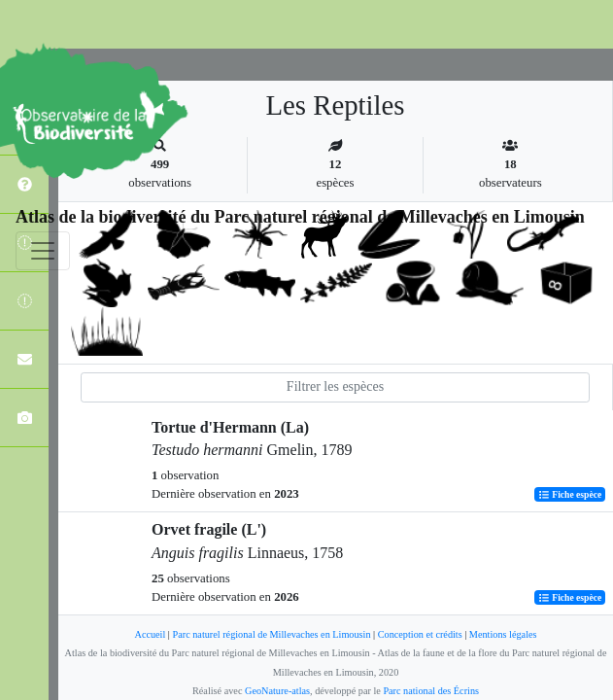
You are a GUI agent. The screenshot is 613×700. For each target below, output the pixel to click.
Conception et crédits (420, 634)
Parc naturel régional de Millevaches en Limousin (271, 634)
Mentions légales (503, 634)
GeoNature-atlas (277, 691)
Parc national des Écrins (431, 691)
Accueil (150, 634)
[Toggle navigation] (43, 251)
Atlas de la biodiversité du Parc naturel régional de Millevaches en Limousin (300, 217)
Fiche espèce (570, 494)
